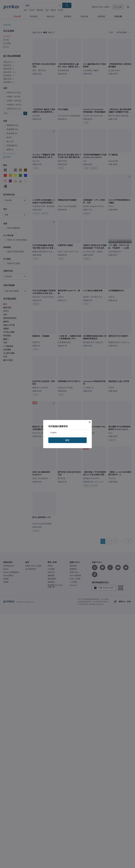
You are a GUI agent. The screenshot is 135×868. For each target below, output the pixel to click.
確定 (67, 440)
